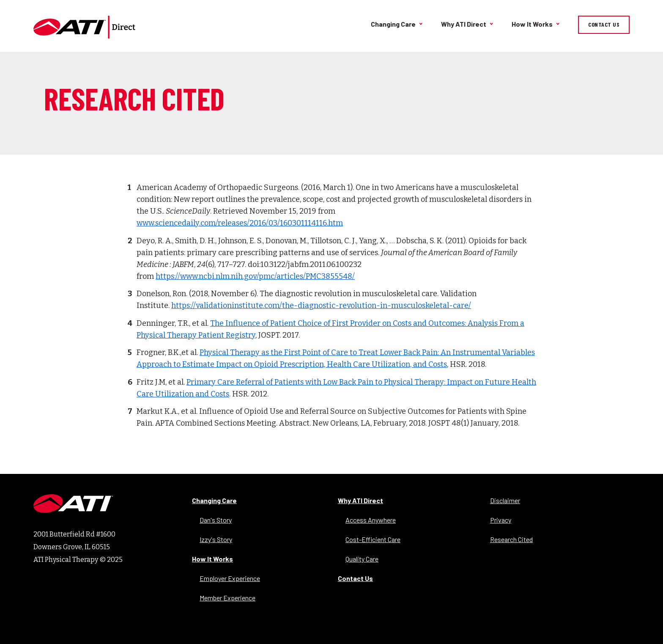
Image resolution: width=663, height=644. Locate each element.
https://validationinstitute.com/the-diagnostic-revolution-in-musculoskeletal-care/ (321, 305)
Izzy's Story (216, 539)
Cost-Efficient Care (373, 539)
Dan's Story (216, 520)
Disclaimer (505, 500)
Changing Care (393, 24)
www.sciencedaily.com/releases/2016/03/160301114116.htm (240, 223)
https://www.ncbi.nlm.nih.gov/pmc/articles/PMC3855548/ (255, 276)
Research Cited (511, 539)
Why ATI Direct (464, 24)
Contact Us (604, 24)
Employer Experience (230, 578)
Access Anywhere (371, 520)
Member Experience (227, 598)
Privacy (501, 520)
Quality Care (362, 559)
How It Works (532, 24)
